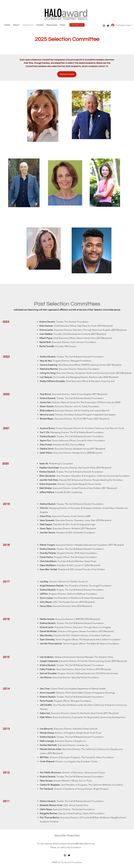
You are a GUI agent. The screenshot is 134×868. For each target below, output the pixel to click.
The (67, 322)
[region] (43, 116)
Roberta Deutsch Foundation (89, 398)
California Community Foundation (113, 476)
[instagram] (104, 26)
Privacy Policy (73, 835)
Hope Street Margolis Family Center (84, 484)
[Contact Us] (77, 25)
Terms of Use (60, 835)
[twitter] (108, 26)
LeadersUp (77, 492)
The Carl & (70, 357)
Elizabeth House (82, 449)
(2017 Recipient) (97, 449)
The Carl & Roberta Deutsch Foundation (84, 436)
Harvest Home (79, 453)
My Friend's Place (87, 468)
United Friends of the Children (86, 488)
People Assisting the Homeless (108, 480)
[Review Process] (67, 74)
